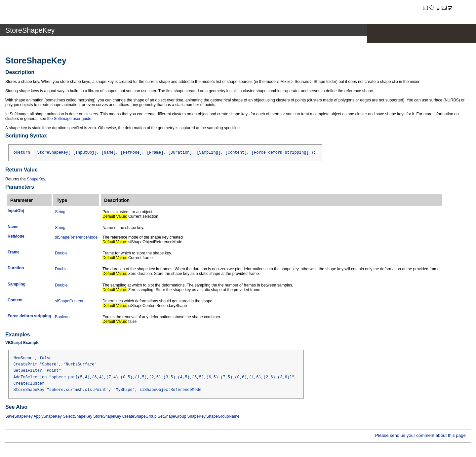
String (60, 212)
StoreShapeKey (107, 416)
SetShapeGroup (172, 416)
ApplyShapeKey (47, 416)
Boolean (62, 317)
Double (61, 253)
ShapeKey (36, 179)
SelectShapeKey (78, 416)
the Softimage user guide (69, 119)
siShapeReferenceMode (76, 237)
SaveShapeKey (19, 416)
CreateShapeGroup (139, 416)
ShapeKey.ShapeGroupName (213, 416)
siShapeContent (69, 301)
